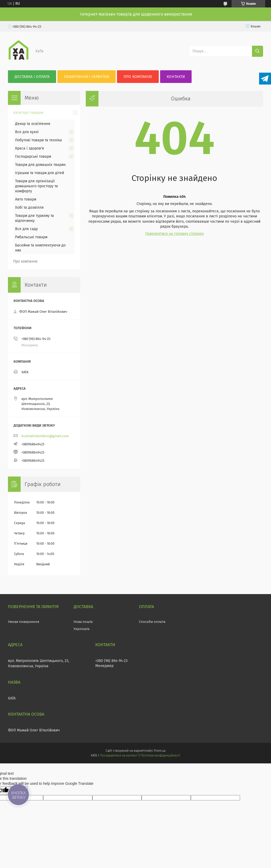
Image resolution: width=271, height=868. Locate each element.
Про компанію (138, 77)
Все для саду (26, 229)
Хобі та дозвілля (29, 207)
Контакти (176, 77)
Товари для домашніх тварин (40, 165)
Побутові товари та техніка (39, 140)
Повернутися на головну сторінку (175, 234)
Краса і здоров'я (30, 148)
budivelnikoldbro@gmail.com (45, 436)
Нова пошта (83, 622)
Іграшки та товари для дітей (40, 173)
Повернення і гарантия (87, 77)
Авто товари (26, 199)
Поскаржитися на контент (119, 755)
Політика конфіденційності (160, 755)
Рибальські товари (31, 237)
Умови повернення (24, 622)
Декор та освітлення (33, 124)
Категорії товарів (28, 113)
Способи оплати (152, 622)
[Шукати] (258, 51)
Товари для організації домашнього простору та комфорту (37, 186)
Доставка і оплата (32, 77)
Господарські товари (33, 157)
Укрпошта (82, 629)
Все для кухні (27, 132)
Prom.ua (160, 751)
